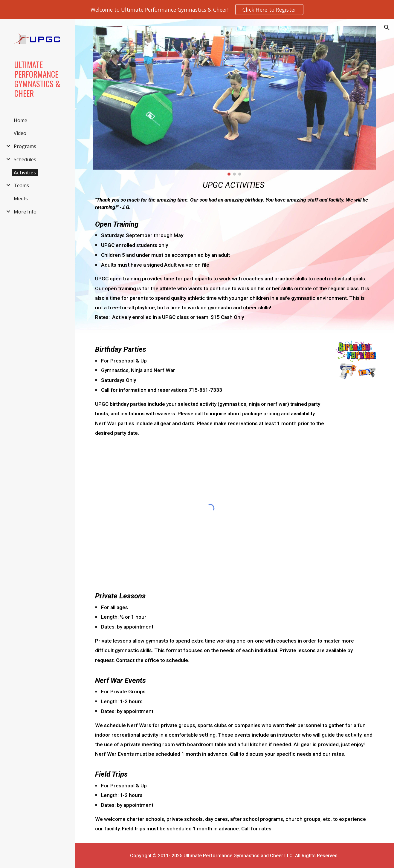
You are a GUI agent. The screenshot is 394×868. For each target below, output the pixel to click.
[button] (387, 27)
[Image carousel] (234, 101)
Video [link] (20, 133)
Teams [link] (21, 185)
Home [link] (20, 120)
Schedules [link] (25, 159)
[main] (234, 195)
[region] (197, 10)
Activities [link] (25, 173)
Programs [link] (25, 146)
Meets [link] (21, 199)
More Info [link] (25, 212)
